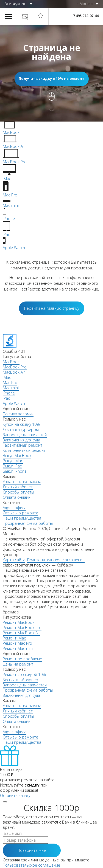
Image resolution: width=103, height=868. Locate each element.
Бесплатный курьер (20, 680)
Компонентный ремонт (24, 450)
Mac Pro (10, 383)
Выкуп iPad (12, 466)
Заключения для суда (21, 440)
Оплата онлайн (17, 497)
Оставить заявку (15, 795)
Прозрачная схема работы (28, 523)
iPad (7, 398)
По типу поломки (18, 414)
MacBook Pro (15, 367)
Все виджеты (16, 4)
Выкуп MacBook (17, 456)
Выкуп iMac (13, 461)
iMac (7, 377)
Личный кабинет (18, 487)
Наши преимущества (22, 518)
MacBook (11, 362)
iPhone (9, 393)
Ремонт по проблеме (22, 659)
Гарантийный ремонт (23, 445)
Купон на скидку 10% (21, 424)
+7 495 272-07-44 (85, 16)
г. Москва (84, 4)
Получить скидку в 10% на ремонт (52, 78)
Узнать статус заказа (22, 482)
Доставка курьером (21, 429)
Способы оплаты (18, 492)
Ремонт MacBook (19, 622)
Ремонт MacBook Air (21, 633)
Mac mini (11, 388)
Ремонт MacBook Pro (22, 628)
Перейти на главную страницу (52, 308)
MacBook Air (14, 372)
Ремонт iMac (14, 638)
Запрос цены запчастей (25, 435)
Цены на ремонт (18, 664)
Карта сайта (14, 560)
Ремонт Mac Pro (17, 643)
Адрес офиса (15, 508)
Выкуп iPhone (15, 471)
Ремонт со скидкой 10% (24, 674)
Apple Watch (14, 403)
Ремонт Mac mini (18, 648)
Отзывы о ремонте (20, 513)
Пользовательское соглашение (56, 560)
